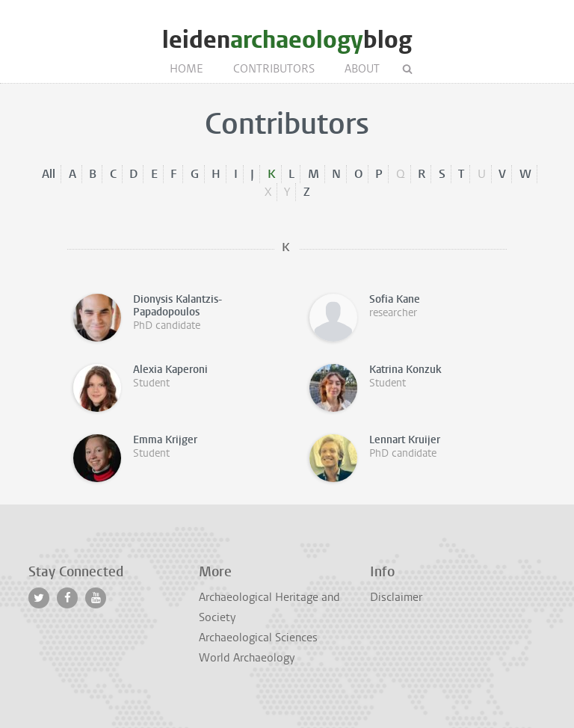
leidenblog (287, 40)
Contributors (274, 69)
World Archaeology (247, 658)
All (49, 174)
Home (186, 69)
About (362, 69)
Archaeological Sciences (258, 638)
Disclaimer (396, 597)
